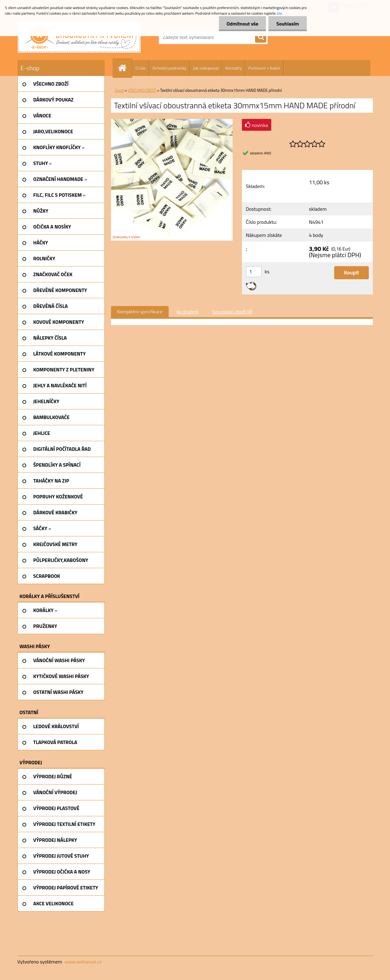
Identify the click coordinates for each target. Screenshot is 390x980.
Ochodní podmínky (169, 68)
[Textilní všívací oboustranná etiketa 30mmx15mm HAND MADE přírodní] (172, 121)
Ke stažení (187, 312)
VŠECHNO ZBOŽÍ (142, 90)
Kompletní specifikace (140, 312)
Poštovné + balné (264, 68)
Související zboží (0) (232, 312)
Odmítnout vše (243, 24)
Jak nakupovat (206, 68)
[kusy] (254, 272)
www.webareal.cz (83, 962)
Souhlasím (288, 24)
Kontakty (234, 68)
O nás (141, 68)
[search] (261, 37)
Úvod (119, 90)
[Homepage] (125, 68)
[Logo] (79, 37)
